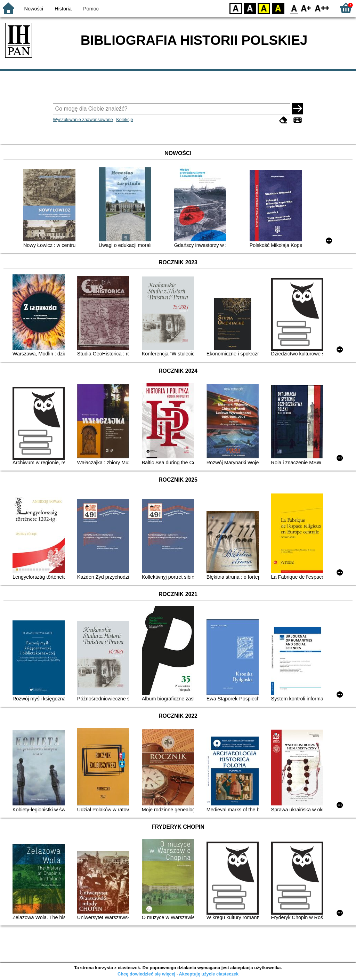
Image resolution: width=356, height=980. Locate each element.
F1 (306, 8)
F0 (294, 8)
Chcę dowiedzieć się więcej (146, 974)
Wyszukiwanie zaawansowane (83, 119)
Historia (63, 9)
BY (278, 8)
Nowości (34, 9)
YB (264, 8)
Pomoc (91, 9)
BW (250, 8)
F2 (322, 8)
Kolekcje (124, 119)
